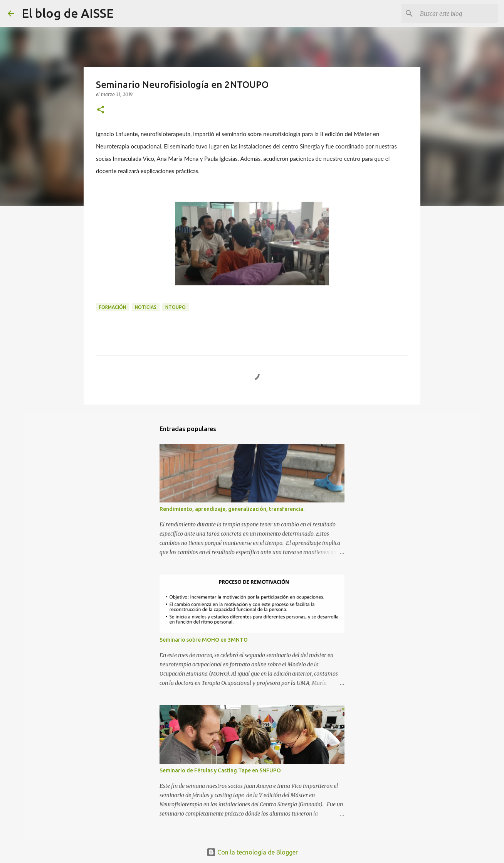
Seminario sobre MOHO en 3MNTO (204, 640)
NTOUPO (176, 307)
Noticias (146, 307)
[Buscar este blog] (457, 13)
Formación (113, 307)
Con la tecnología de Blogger (252, 852)
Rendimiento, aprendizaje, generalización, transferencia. (232, 509)
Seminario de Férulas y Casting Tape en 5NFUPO (220, 770)
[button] (101, 110)
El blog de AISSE (68, 13)
